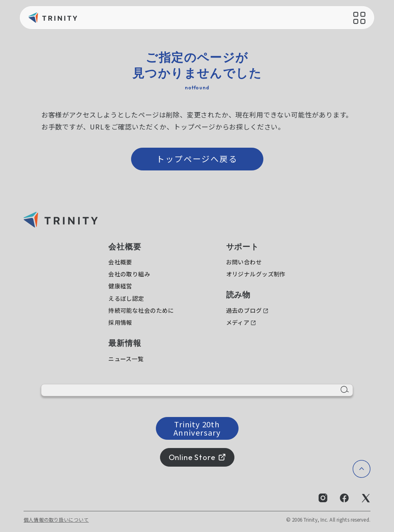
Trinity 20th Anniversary (197, 428)
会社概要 (120, 262)
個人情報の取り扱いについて (56, 520)
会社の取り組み (129, 274)
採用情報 (120, 322)
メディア (238, 322)
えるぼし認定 (126, 298)
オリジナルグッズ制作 (256, 274)
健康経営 (120, 286)
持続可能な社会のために (141, 310)
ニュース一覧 (126, 359)
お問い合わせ (244, 262)
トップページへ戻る (197, 159)
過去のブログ (244, 310)
